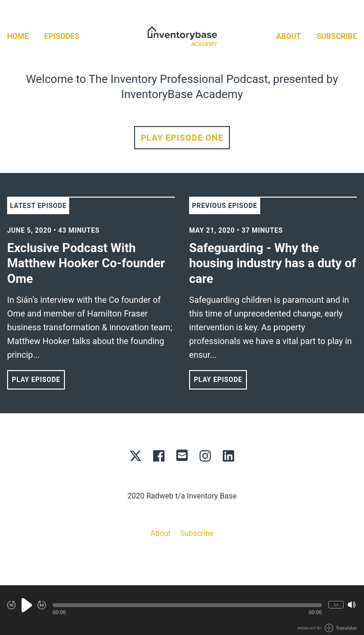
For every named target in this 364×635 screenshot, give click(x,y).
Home (18, 36)
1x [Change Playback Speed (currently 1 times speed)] (336, 604)
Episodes (62, 36)
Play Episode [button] (36, 380)
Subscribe (337, 36)
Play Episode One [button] (182, 138)
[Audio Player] (182, 610)
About (289, 36)
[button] (187, 605)
